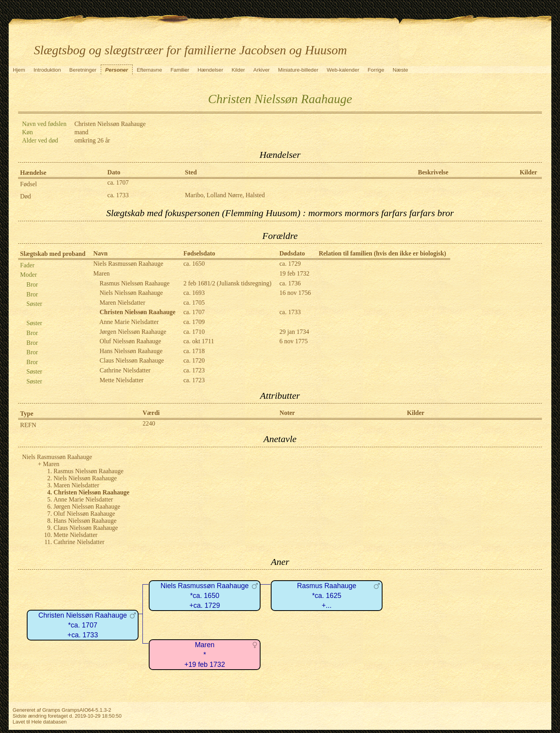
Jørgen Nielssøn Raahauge (133, 332)
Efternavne (149, 70)
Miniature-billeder (298, 70)
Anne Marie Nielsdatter (129, 322)
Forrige (376, 70)
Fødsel (29, 184)
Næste (400, 70)
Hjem (19, 70)
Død (26, 196)
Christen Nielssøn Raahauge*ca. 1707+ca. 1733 (83, 625)
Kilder (238, 70)
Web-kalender (343, 70)
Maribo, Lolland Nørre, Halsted (225, 195)
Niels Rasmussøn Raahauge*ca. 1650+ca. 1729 (205, 595)
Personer (116, 70)
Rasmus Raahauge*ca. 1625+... (327, 595)
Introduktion (47, 70)
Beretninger (83, 70)
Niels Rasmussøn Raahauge (128, 264)
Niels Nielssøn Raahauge (131, 293)
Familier (180, 70)
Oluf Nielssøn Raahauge (130, 341)
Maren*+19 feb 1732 (204, 654)
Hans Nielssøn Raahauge (131, 351)
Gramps (51, 710)
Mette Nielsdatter (122, 380)
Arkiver (262, 70)
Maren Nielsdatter (122, 303)
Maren (102, 273)
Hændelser (210, 70)
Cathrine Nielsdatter (125, 370)
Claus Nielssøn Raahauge (132, 360)
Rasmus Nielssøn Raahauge (135, 283)
